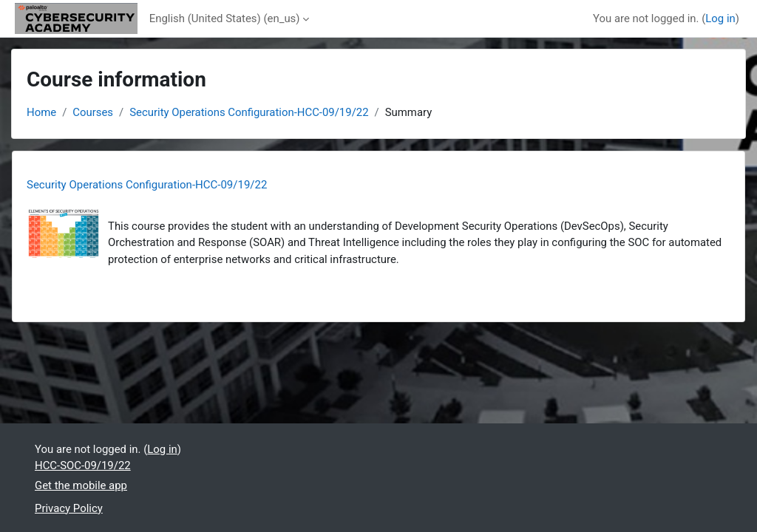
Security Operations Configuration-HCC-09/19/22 (249, 112)
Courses (93, 112)
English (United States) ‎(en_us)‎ (225, 18)
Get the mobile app (81, 485)
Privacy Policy (69, 508)
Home (41, 112)
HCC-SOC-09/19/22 (83, 465)
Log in (720, 18)
